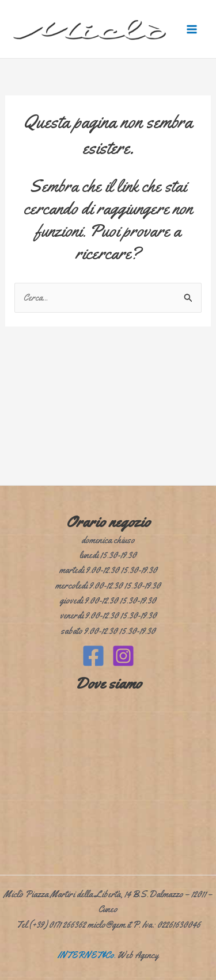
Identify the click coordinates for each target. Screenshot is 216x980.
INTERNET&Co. (87, 955)
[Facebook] (93, 656)
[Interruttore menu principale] (192, 29)
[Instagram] (123, 656)
